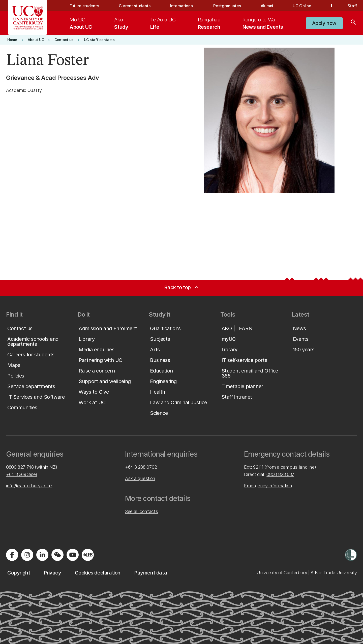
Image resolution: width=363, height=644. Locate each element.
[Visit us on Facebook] (12, 555)
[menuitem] (81, 23)
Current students (135, 6)
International (182, 6)
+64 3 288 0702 (141, 467)
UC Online (302, 6)
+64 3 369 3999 (22, 474)
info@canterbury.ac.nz (29, 486)
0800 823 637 (280, 474)
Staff (352, 6)
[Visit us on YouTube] (73, 555)
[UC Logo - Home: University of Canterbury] (28, 18)
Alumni (267, 6)
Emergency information (268, 486)
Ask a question (140, 478)
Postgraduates (227, 6)
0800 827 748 (20, 467)
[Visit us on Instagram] (27, 555)
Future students (84, 6)
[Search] (353, 23)
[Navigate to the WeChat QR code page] (57, 555)
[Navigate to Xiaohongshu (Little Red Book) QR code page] (88, 555)
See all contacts (141, 511)
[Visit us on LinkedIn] (42, 555)
